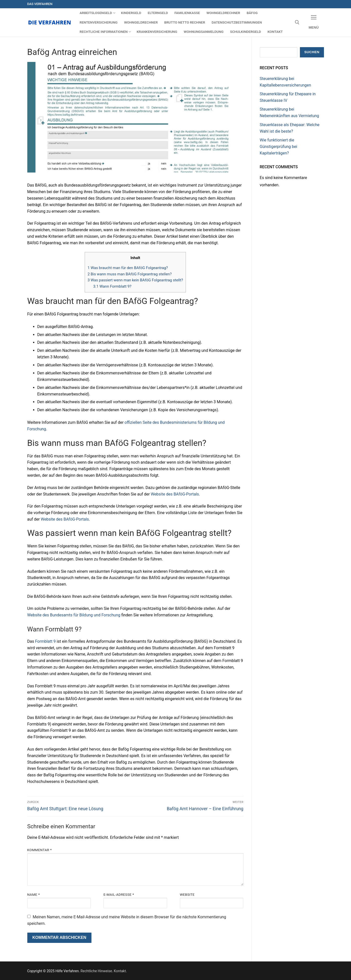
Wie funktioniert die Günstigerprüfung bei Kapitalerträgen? (279, 147)
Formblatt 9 (45, 641)
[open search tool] (297, 22)
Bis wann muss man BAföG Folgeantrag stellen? (130, 274)
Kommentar (40, 850)
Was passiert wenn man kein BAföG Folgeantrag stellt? (135, 280)
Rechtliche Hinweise (96, 971)
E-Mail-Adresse (119, 894)
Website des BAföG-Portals (175, 494)
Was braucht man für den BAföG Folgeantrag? (128, 268)
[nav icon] (314, 22)
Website (187, 894)
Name (34, 894)
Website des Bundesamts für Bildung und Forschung (74, 615)
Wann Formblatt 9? (112, 286)
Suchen (312, 52)
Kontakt (120, 971)
